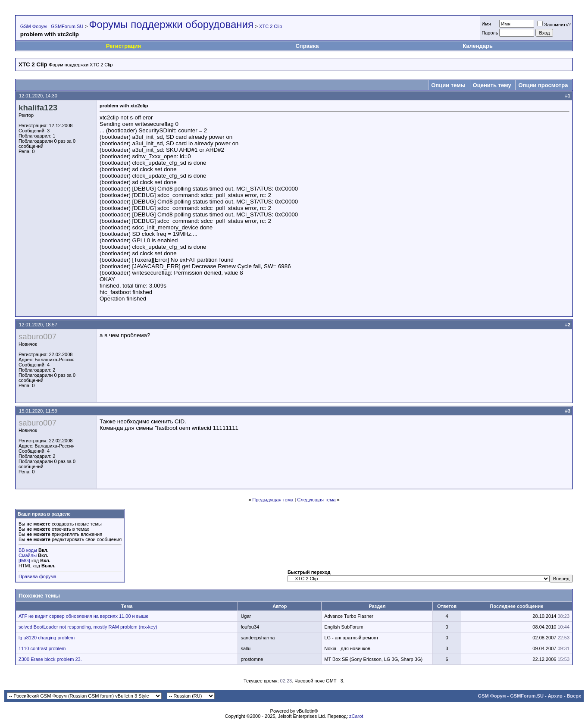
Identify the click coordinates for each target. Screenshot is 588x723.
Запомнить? (554, 25)
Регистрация (124, 46)
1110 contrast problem (42, 648)
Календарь (478, 46)
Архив (555, 696)
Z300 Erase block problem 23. (50, 659)
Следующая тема (316, 500)
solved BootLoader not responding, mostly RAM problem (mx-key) (88, 627)
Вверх (574, 696)
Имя (486, 24)
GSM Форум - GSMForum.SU (52, 26)
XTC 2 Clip (271, 26)
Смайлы (28, 555)
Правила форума (38, 576)
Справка (307, 46)
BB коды (28, 550)
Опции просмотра (543, 85)
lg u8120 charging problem (47, 638)
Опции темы (448, 85)
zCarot (356, 716)
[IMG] (24, 560)
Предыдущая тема (273, 500)
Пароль (490, 33)
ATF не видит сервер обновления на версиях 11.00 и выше (83, 616)
